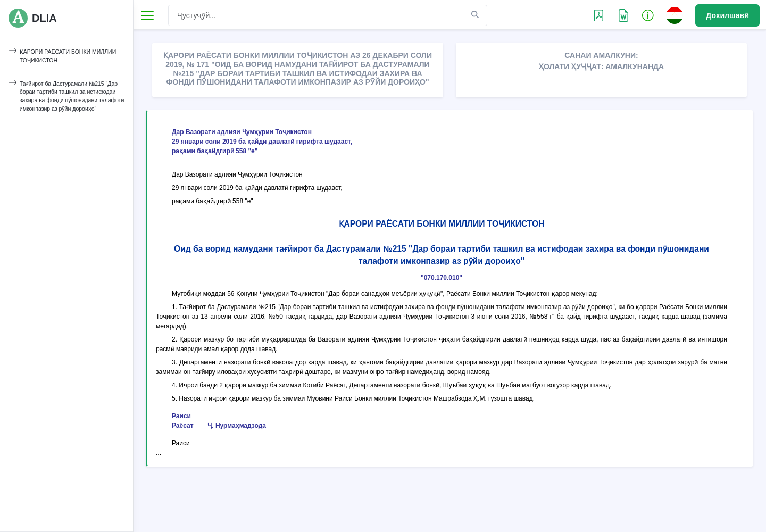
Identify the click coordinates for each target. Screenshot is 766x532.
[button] (648, 15)
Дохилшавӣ (727, 15)
